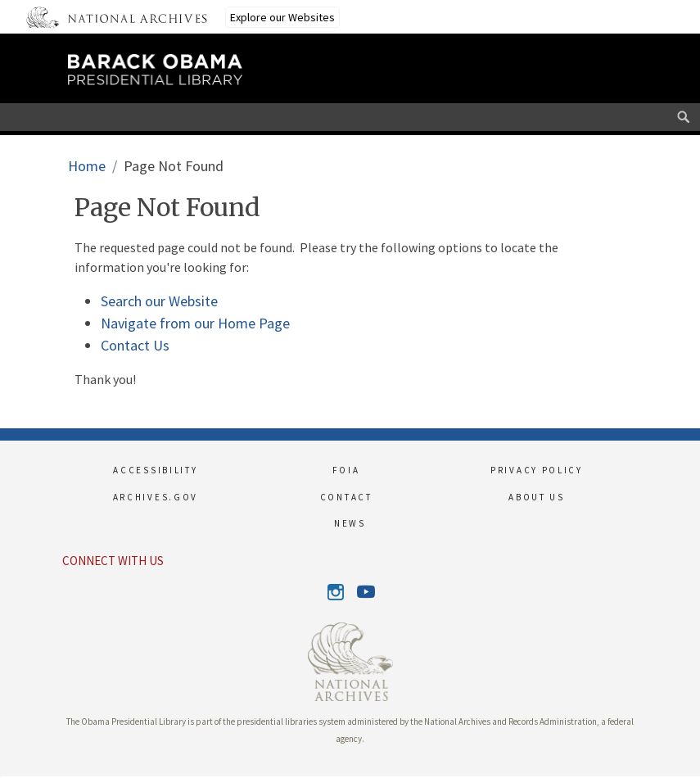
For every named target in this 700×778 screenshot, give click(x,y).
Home (87, 166)
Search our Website (159, 301)
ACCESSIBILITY (155, 470)
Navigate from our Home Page (195, 323)
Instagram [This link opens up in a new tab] (336, 592)
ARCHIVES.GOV (156, 497)
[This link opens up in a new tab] (350, 660)
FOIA (346, 470)
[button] (1, 777)
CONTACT (346, 497)
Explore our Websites (282, 17)
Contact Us (135, 345)
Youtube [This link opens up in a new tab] (365, 593)
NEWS (350, 523)
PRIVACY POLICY (537, 470)
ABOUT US (537, 497)
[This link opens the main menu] (576, 77)
